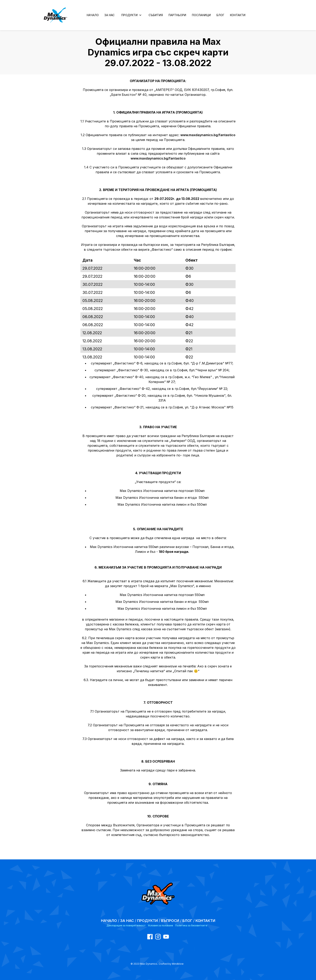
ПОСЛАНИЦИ (201, 15)
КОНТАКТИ (238, 15)
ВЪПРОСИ (170, 921)
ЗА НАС (109, 15)
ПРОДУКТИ (147, 921)
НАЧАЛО (93, 15)
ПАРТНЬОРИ (177, 15)
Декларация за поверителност (126, 925)
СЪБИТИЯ (156, 15)
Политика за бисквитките (191, 925)
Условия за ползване (160, 925)
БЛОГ (220, 15)
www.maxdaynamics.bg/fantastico (208, 135)
